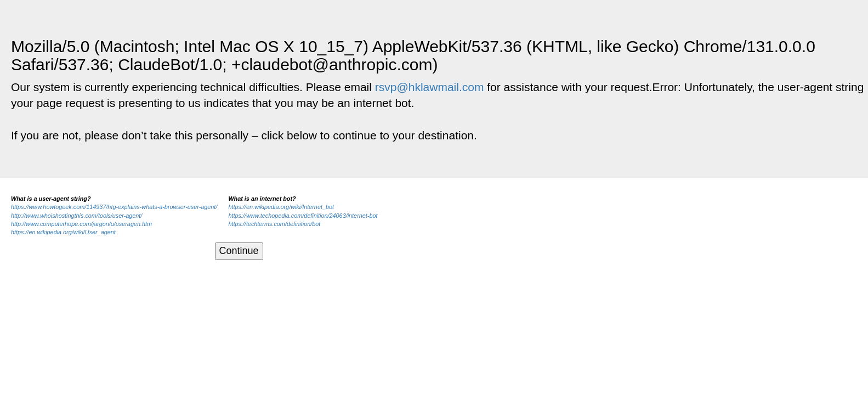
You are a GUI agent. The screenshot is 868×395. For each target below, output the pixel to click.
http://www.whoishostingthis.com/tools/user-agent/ (76, 216)
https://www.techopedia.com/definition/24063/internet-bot (303, 216)
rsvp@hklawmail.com (430, 87)
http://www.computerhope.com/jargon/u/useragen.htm (81, 224)
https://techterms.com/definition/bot (274, 224)
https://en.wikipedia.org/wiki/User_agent (63, 232)
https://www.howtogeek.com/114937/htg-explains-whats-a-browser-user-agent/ (114, 207)
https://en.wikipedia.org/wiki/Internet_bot (281, 207)
